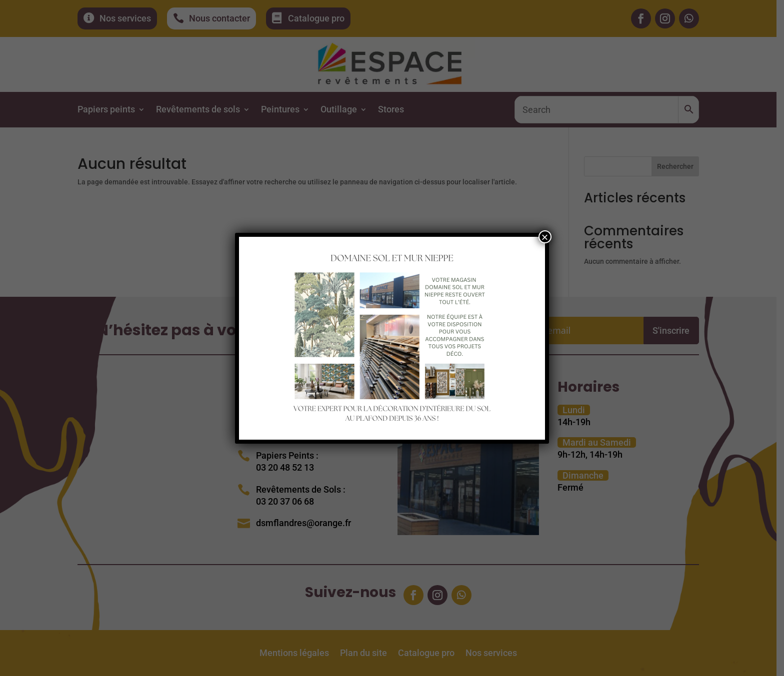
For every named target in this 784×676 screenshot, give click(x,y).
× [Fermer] (545, 237)
